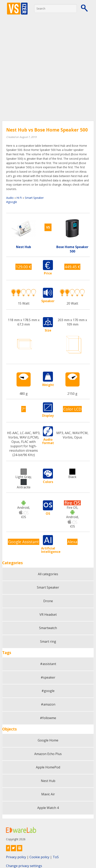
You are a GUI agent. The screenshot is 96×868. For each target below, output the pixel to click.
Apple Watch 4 (48, 808)
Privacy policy (16, 857)
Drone (48, 601)
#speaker (48, 677)
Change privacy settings (24, 866)
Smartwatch (48, 628)
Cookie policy (39, 857)
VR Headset (48, 615)
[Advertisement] (48, 71)
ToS (56, 857)
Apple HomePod (48, 767)
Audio (10, 198)
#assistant (48, 664)
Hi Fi (19, 198)
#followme (48, 718)
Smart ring (48, 641)
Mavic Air (48, 794)
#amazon (48, 704)
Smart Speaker (34, 198)
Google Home (48, 740)
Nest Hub (48, 781)
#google (12, 202)
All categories (48, 574)
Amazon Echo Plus (48, 754)
